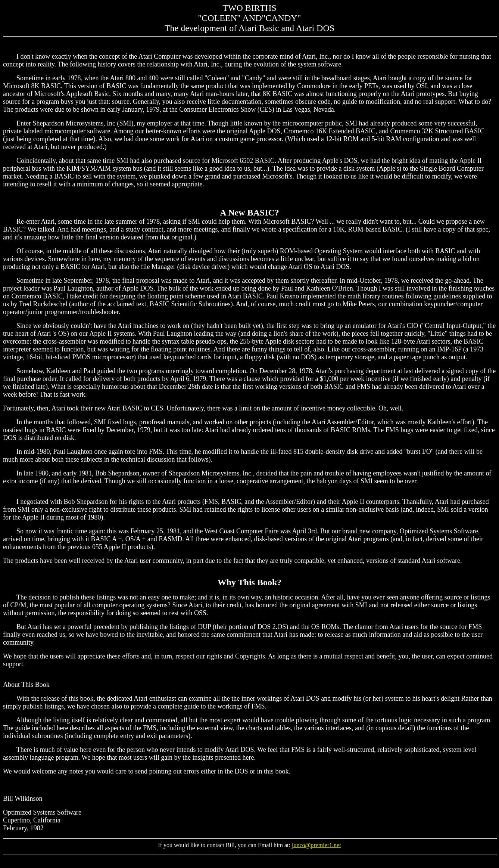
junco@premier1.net (316, 845)
